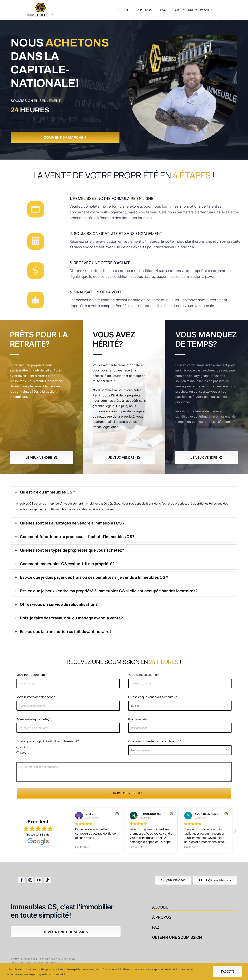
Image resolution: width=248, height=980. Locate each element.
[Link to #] (35, 209)
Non (23, 753)
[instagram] (30, 880)
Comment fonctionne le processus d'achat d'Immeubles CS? (74, 537)
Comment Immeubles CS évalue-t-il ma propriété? (64, 564)
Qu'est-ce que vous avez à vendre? (153, 697)
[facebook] (22, 880)
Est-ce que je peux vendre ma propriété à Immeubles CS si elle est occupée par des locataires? (106, 591)
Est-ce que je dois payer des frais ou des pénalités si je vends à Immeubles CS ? (91, 577)
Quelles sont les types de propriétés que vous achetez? (69, 550)
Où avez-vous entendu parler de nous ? (155, 741)
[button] (235, 832)
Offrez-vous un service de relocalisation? (56, 604)
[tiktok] (47, 880)
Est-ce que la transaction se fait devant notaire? (63, 632)
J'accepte (227, 971)
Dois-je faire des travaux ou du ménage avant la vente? (68, 618)
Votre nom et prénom (32, 675)
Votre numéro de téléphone (36, 697)
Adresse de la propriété (33, 719)
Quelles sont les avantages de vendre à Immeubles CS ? (69, 523)
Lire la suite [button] (82, 847)
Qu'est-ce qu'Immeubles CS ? (44, 492)
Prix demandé (137, 719)
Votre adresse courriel (144, 675)
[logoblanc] (41, 4)
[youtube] (39, 880)
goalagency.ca (66, 959)
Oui (23, 747)
